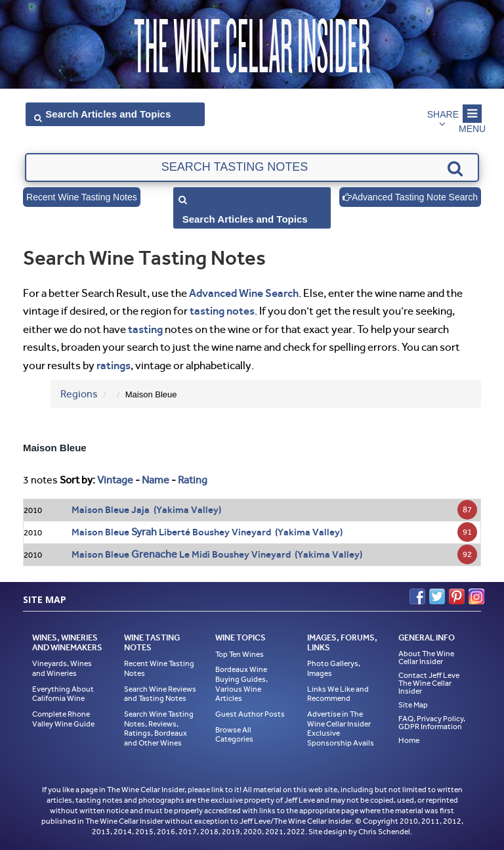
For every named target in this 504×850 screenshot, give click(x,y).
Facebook (417, 596)
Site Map (413, 705)
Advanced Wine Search (244, 293)
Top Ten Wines (240, 654)
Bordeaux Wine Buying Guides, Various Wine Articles (241, 684)
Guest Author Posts (250, 714)
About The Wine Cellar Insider (426, 658)
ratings (114, 365)
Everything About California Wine (63, 694)
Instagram (476, 596)
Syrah (144, 532)
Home (409, 740)
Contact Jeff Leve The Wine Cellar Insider (429, 683)
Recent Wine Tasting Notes (82, 197)
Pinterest (457, 596)
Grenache (154, 554)
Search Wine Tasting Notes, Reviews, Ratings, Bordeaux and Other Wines (159, 728)
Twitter (437, 596)
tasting (145, 329)
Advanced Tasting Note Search (410, 197)
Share (443, 114)
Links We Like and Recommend (338, 694)
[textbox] (252, 168)
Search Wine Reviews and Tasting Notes (160, 694)
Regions (79, 394)
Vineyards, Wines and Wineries (62, 668)
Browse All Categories (234, 735)
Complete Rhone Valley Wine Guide (63, 719)
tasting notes (222, 311)
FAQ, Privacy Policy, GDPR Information (432, 723)
